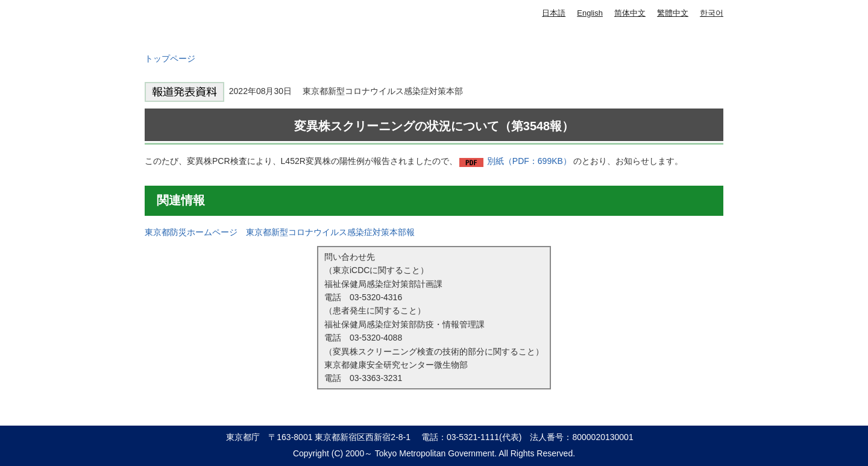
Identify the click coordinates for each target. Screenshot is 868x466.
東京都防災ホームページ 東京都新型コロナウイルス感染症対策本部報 (280, 232)
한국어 (712, 13)
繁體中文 (673, 13)
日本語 (554, 13)
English (590, 13)
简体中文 (630, 13)
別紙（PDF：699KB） (529, 161)
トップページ (170, 58)
